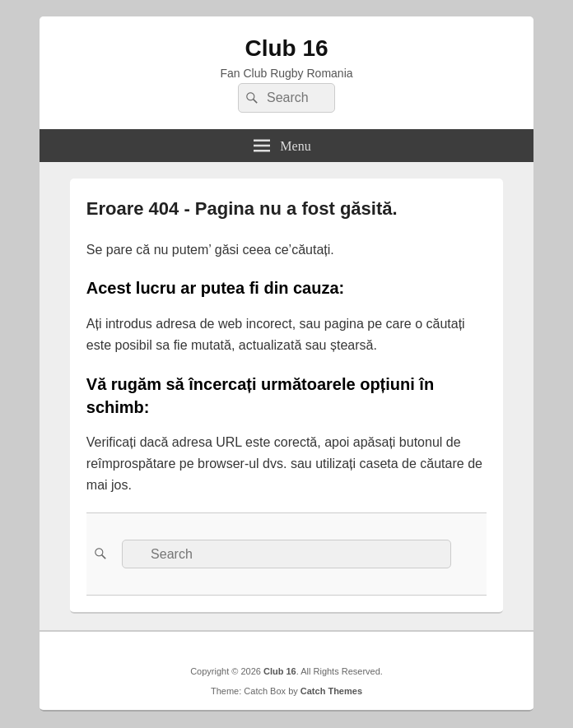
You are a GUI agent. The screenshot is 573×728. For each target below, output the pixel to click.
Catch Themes (331, 691)
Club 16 (286, 48)
